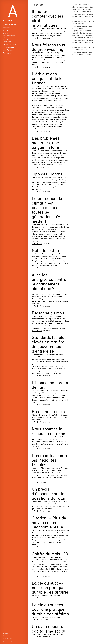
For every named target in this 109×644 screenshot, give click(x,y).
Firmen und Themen (10, 44)
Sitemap (5, 636)
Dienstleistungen (9, 47)
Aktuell (6, 31)
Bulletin (5, 33)
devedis (13, 642)
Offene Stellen (7, 41)
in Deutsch (6, 633)
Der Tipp (6, 39)
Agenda (5, 37)
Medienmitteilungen (9, 35)
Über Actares (8, 50)
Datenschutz (8, 53)
